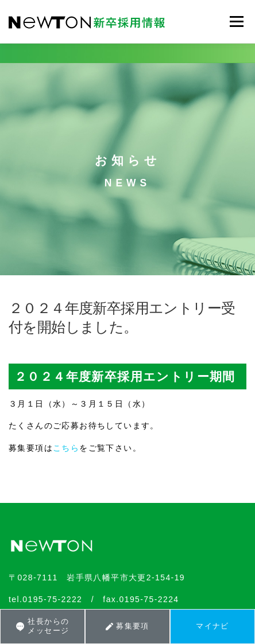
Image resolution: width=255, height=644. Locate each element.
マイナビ (212, 626)
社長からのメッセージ (42, 626)
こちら (66, 448)
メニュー (236, 21)
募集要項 (127, 626)
